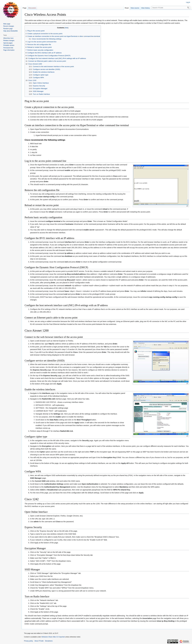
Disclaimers (49, 641)
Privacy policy (28, 641)
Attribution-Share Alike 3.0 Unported (53, 637)
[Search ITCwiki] (171, 8)
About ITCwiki (39, 641)
